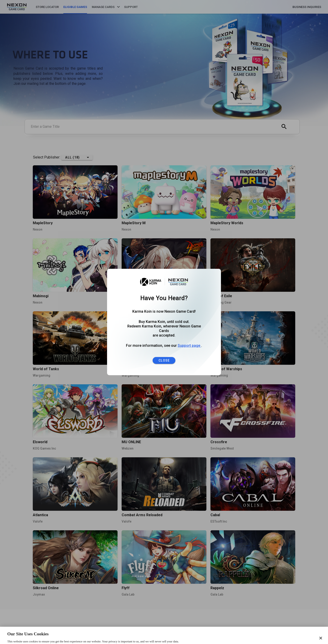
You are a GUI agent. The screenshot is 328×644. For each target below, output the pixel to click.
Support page (189, 346)
